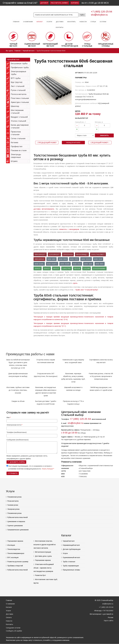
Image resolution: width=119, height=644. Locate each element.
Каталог (40, 22)
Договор (44, 3)
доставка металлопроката (44, 209)
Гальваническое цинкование (18, 530)
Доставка (60, 22)
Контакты (60, 27)
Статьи (93, 22)
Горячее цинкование (15, 526)
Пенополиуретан (14, 549)
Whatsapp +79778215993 (104, 611)
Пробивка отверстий (15, 566)
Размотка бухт (40, 575)
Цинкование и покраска (16, 521)
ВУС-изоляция (13, 557)
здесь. (75, 283)
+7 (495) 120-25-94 (101, 12)
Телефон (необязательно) (17, 432)
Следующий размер (100, 143)
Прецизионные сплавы (71, 570)
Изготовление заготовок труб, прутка (46, 581)
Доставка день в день (43, 556)
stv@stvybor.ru (99, 15)
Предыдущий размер (47, 143)
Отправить (13, 473)
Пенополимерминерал (16, 553)
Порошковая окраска (15, 541)
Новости (83, 22)
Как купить (71, 22)
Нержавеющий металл (71, 545)
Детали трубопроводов (72, 549)
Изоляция (11, 545)
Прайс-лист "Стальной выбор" (87, 290)
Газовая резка (13, 505)
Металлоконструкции (43, 552)
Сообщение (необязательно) (18, 440)
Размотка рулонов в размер (18, 562)
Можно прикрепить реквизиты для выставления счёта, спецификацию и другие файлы (27, 457)
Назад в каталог (73, 143)
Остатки (103, 22)
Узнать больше (47, 469)
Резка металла (13, 501)
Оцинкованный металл (71, 557)
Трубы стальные (69, 562)
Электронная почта (14, 425)
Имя (9, 417)
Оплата (9, 617)
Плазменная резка (14, 497)
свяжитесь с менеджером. (69, 229)
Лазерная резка (13, 509)
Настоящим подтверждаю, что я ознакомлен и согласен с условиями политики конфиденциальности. (31, 467)
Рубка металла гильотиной (18, 517)
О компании (28, 22)
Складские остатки (13, 628)
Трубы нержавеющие (71, 566)
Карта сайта (109, 621)
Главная (16, 22)
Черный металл (28, 51)
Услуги (49, 22)
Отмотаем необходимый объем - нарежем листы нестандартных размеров (44, 568)
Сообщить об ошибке (14, 631)
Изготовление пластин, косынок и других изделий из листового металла (45, 544)
